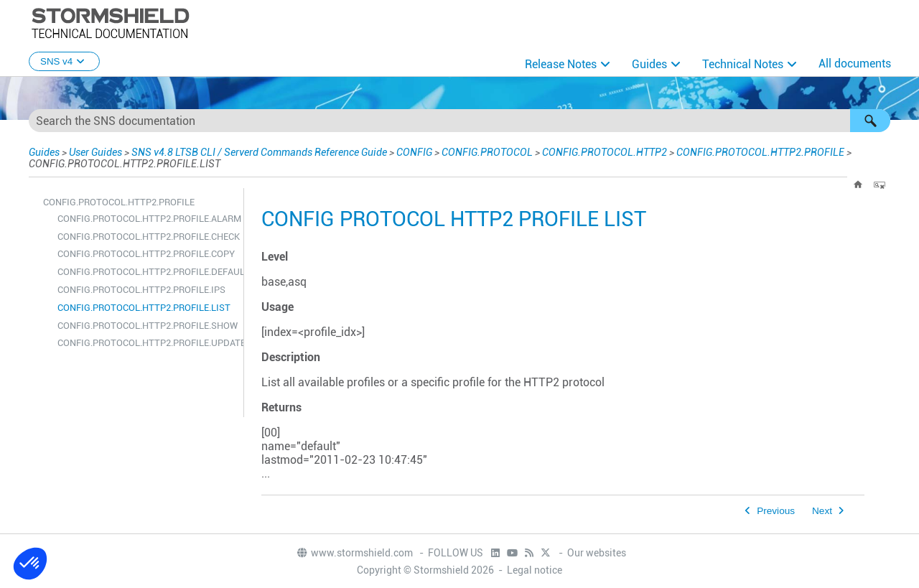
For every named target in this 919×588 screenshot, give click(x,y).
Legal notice (535, 570)
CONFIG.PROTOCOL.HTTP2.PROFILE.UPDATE (147, 343)
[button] (870, 121)
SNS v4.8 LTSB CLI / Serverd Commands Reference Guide (259, 152)
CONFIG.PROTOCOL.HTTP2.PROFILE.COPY (146, 254)
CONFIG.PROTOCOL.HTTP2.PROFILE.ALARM (147, 219)
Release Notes (561, 64)
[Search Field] (459, 121)
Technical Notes (743, 64)
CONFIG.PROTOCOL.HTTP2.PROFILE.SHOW (147, 326)
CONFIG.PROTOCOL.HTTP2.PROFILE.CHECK (147, 237)
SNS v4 (64, 61)
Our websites (597, 553)
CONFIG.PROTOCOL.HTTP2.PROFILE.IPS (141, 290)
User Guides (95, 152)
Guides (649, 64)
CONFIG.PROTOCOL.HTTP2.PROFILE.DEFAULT (147, 272)
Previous (776, 511)
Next (822, 511)
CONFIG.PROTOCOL (487, 152)
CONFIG (414, 152)
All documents (855, 64)
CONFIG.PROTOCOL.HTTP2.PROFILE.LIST (144, 308)
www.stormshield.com (354, 553)
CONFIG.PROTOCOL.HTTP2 (605, 152)
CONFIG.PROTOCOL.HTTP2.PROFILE (760, 152)
